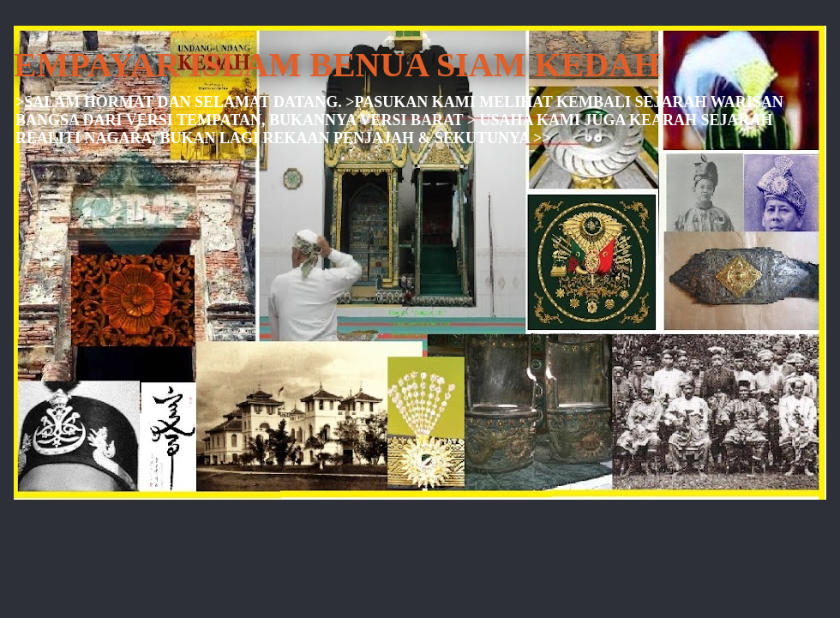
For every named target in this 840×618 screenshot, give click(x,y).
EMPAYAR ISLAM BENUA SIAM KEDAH (337, 65)
